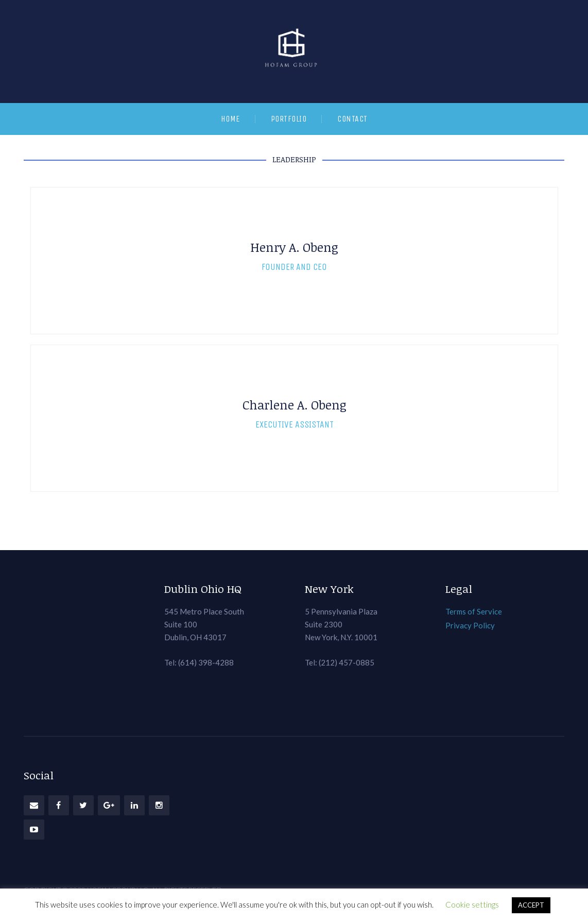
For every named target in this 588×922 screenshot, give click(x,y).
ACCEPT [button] (531, 905)
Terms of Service (474, 611)
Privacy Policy (470, 625)
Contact (352, 119)
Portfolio (289, 119)
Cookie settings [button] (472, 904)
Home (230, 119)
